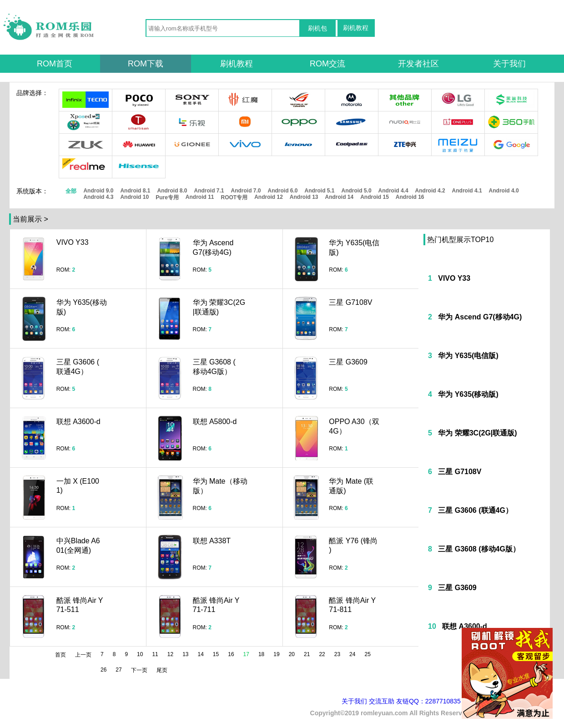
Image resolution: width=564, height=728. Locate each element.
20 (292, 654)
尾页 (162, 670)
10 (140, 654)
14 (201, 654)
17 (246, 654)
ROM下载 (146, 64)
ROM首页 (55, 64)
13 (185, 654)
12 (170, 654)
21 (307, 654)
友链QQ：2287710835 (428, 701)
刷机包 (317, 28)
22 (322, 654)
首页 (60, 655)
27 (118, 670)
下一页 (139, 670)
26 (103, 670)
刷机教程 (356, 28)
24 (352, 654)
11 (155, 654)
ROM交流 (327, 64)
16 (231, 654)
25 (367, 654)
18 (261, 654)
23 (337, 654)
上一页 (83, 655)
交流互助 (382, 701)
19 (276, 654)
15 (216, 654)
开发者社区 (418, 64)
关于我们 (509, 64)
